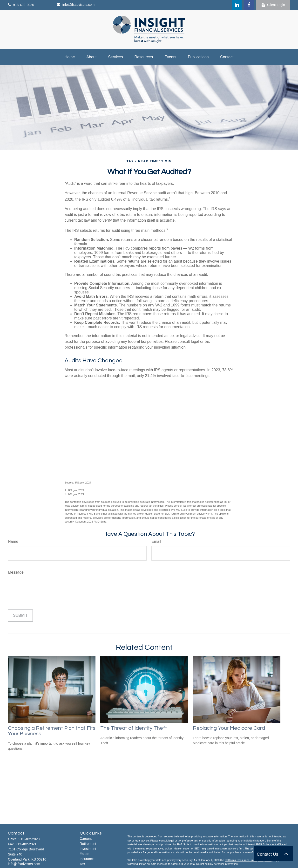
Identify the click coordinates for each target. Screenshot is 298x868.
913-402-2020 (21, 5)
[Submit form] (20, 616)
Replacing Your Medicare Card (229, 728)
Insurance (87, 859)
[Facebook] (249, 5)
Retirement (88, 844)
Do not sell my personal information (217, 864)
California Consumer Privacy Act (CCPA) (249, 860)
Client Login (273, 5)
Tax (82, 864)
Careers (86, 839)
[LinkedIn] (237, 5)
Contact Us (268, 854)
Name (13, 541)
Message (16, 572)
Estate (85, 854)
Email (156, 541)
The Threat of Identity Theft (134, 728)
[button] (286, 854)
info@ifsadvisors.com (76, 5)
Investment (88, 849)
